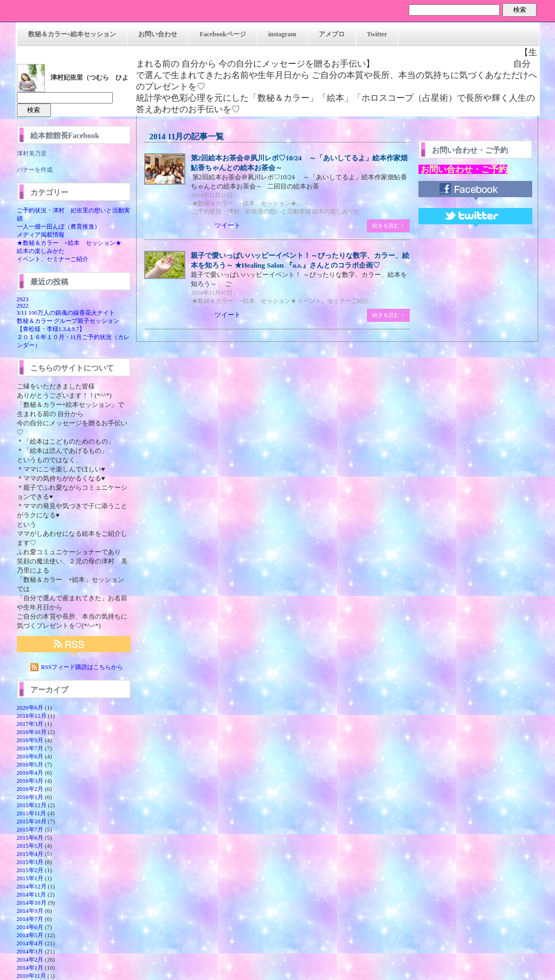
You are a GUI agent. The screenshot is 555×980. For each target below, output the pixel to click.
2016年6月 (30, 756)
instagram (282, 34)
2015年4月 (30, 854)
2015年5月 (30, 846)
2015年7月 (30, 829)
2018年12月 (32, 716)
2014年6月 (30, 927)
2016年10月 (32, 732)
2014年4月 (30, 943)
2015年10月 (32, 821)
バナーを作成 (35, 170)
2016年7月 (30, 748)
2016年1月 (30, 797)
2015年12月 (32, 805)
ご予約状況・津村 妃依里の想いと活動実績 (251, 211)
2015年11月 (32, 813)
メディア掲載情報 (41, 235)
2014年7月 (30, 919)
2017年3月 (30, 724)
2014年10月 (32, 903)
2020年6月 (30, 708)
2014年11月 (32, 894)
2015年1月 (30, 878)
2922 (23, 306)
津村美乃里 (32, 153)
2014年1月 (30, 968)
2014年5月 (30, 935)
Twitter (377, 34)
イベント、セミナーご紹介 (53, 259)
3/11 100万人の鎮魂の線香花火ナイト (66, 313)
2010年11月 (32, 976)
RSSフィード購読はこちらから (82, 667)
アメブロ (332, 34)
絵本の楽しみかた (41, 251)
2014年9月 (30, 911)
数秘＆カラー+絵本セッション (72, 34)
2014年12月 (32, 886)
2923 (23, 299)
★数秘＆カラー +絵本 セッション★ (69, 243)
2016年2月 (30, 789)
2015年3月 (30, 862)
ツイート (228, 225)
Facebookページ (222, 34)
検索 (520, 10)
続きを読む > (388, 226)
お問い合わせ (158, 34)
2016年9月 (30, 740)
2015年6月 (30, 838)
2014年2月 (30, 959)
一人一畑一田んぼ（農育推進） (59, 226)
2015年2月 (30, 870)
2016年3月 (30, 781)
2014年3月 (30, 951)
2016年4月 (30, 773)
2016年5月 (30, 764)
